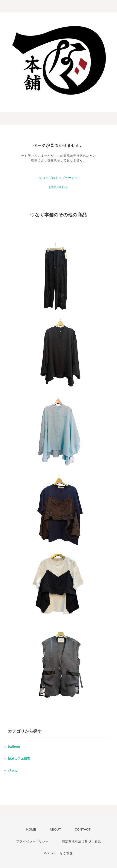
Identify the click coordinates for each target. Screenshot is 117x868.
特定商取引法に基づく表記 (81, 841)
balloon (14, 747)
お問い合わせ (58, 187)
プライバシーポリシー (32, 841)
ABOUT (56, 830)
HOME (31, 830)
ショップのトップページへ (58, 178)
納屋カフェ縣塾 (19, 759)
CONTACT (83, 830)
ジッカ (13, 771)
